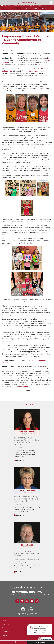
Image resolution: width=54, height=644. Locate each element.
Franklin (41, 69)
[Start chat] (45, 640)
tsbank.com (24, 387)
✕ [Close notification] (27, 625)
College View (7, 71)
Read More (20, 461)
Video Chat (40, 642)
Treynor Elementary (30, 71)
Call (13, 642)
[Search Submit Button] (51, 9)
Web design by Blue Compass (27, 615)
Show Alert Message (27, 2)
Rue (35, 69)
